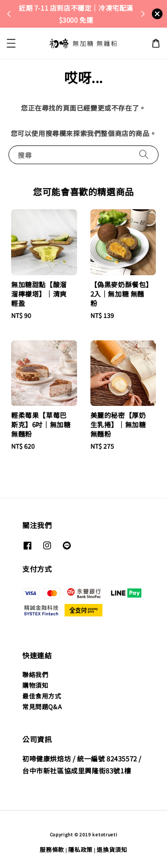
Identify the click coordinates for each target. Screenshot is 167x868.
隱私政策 (80, 849)
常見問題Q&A (42, 707)
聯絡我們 (35, 674)
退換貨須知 (112, 849)
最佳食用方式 (42, 696)
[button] (11, 43)
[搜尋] (144, 155)
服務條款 (52, 849)
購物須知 (35, 685)
